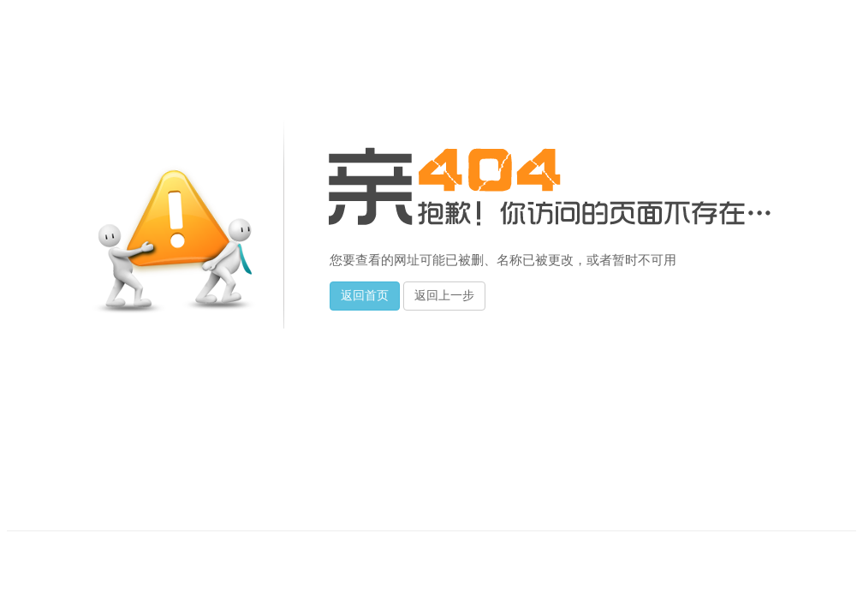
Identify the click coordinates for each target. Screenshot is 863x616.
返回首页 (365, 296)
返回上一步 (444, 296)
